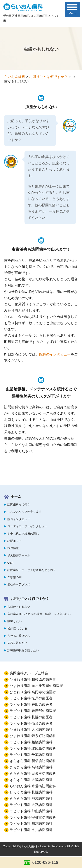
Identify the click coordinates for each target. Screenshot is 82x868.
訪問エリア (15, 541)
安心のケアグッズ (19, 584)
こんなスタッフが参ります (24, 512)
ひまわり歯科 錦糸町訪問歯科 (33, 736)
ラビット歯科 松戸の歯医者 (31, 698)
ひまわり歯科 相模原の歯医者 (33, 679)
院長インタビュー (19, 519)
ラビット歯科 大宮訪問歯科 (31, 805)
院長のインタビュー (55, 354)
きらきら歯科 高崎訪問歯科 (31, 767)
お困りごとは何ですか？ (30, 599)
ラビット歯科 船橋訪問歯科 (31, 742)
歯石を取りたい (17, 643)
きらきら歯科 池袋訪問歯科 (31, 798)
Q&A (10, 563)
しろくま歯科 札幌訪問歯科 (31, 792)
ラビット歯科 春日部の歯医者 (33, 711)
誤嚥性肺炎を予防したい (23, 650)
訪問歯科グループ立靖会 (29, 673)
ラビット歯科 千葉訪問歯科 (31, 755)
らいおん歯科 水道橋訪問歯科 (33, 786)
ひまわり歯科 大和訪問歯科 (31, 729)
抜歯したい (15, 621)
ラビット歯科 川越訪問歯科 (31, 824)
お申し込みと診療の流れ (23, 534)
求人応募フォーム (19, 555)
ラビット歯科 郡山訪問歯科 (31, 811)
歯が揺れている (17, 629)
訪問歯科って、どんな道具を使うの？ (32, 570)
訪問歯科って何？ (19, 505)
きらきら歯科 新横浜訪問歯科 (33, 761)
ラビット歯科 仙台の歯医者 (31, 723)
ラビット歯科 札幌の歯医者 (31, 717)
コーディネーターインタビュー (27, 526)
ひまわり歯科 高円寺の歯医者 (33, 692)
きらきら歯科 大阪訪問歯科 (31, 780)
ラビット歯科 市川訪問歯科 (31, 830)
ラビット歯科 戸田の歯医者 (31, 704)
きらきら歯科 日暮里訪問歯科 (33, 773)
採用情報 (13, 548)
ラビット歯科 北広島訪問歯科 (33, 748)
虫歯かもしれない (19, 607)
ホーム (16, 496)
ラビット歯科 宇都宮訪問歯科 (33, 817)
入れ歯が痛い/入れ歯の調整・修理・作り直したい (39, 614)
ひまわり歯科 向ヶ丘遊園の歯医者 (36, 686)
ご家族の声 (15, 577)
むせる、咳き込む (19, 636)
